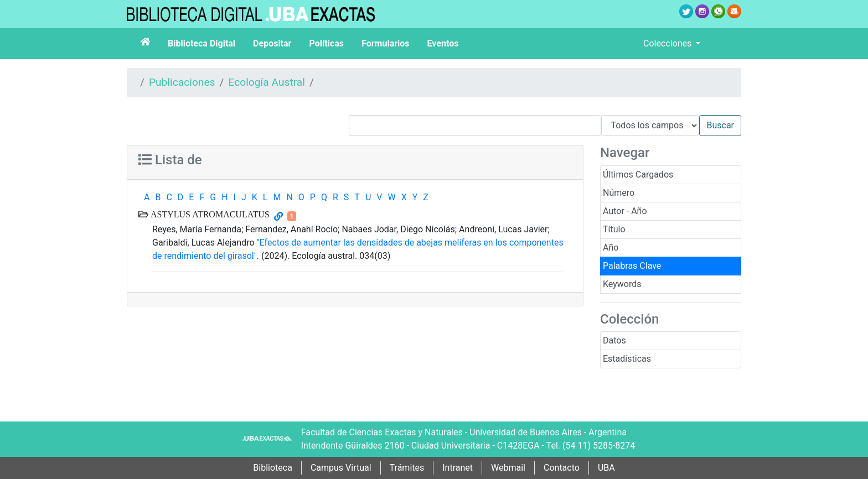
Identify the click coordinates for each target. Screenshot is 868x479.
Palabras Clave (632, 266)
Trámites (407, 468)
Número (619, 193)
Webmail (508, 468)
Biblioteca (273, 468)
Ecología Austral (266, 82)
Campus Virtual (341, 468)
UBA (606, 468)
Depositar (272, 43)
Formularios (385, 43)
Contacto (562, 468)
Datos (614, 340)
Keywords (622, 284)
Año (611, 248)
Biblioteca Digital (201, 43)
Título (614, 229)
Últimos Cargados (638, 175)
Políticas (326, 43)
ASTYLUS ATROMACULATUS (209, 214)
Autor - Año (625, 211)
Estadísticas (627, 359)
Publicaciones (182, 82)
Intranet (458, 468)
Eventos (443, 43)
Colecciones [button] (668, 43)
